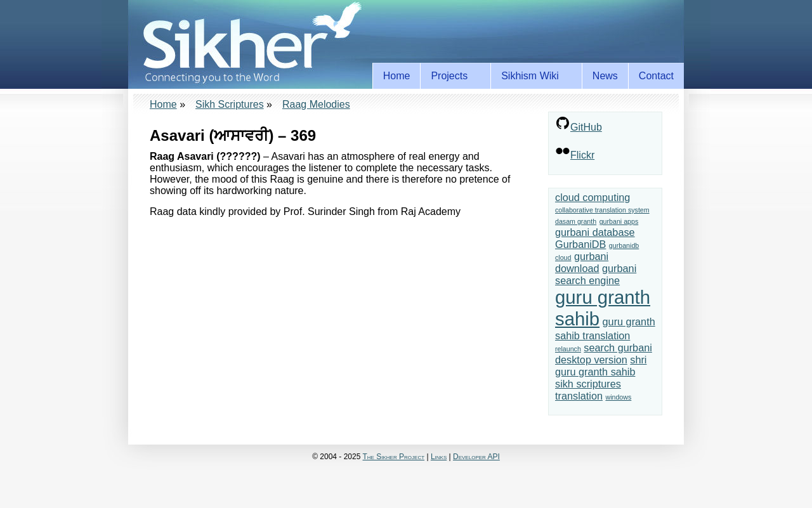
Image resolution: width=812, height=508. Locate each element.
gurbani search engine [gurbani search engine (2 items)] (596, 274)
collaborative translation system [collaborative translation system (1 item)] (602, 210)
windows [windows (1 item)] (618, 397)
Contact (656, 76)
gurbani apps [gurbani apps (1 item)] (619, 221)
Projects (451, 76)
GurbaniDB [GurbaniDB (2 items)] (580, 244)
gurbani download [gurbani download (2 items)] (582, 262)
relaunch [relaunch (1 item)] (568, 349)
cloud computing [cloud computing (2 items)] (593, 197)
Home (397, 76)
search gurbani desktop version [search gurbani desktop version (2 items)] (604, 354)
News (605, 76)
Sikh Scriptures (230, 104)
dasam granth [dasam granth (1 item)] (576, 221)
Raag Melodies (316, 104)
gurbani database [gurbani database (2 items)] (595, 232)
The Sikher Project (394, 457)
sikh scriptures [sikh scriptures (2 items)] (588, 384)
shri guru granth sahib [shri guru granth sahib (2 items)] (601, 366)
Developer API (476, 457)
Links (439, 457)
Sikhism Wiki (532, 76)
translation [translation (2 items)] (579, 396)
